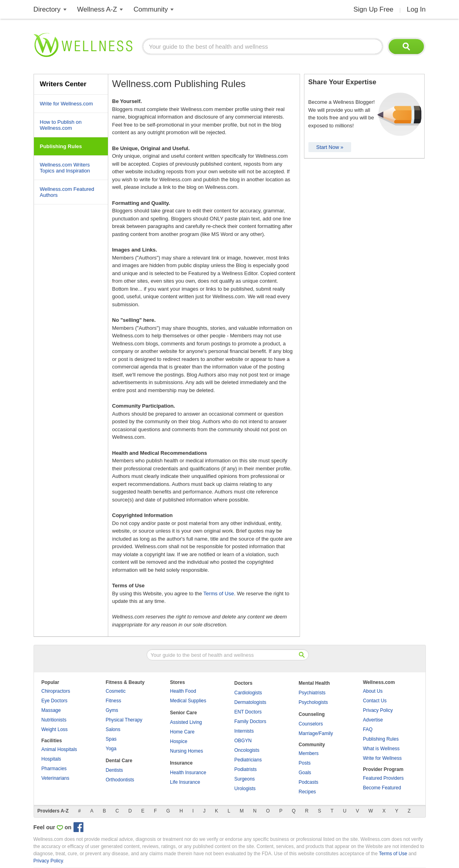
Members (309, 753)
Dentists (114, 770)
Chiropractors (56, 691)
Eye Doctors (55, 701)
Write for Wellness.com (67, 104)
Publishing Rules (381, 739)
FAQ (368, 729)
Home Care (182, 732)
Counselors (311, 724)
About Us (373, 691)
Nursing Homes (187, 751)
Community (151, 9)
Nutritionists (54, 720)
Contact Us (375, 701)
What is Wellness (382, 749)
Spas (111, 739)
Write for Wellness (382, 758)
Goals (305, 773)
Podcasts (309, 782)
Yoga (111, 749)
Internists (244, 731)
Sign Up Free (374, 9)
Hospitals (51, 759)
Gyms (112, 710)
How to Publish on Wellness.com (61, 125)
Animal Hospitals (59, 749)
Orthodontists (120, 780)
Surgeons (245, 779)
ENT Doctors (248, 712)
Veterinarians (56, 778)
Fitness (114, 701)
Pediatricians (248, 760)
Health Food (183, 691)
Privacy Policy (378, 710)
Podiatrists (246, 769)
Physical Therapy (124, 720)
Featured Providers (383, 778)
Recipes (307, 792)
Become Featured (382, 788)
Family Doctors (250, 721)
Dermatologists (250, 702)
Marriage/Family (316, 733)
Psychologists (313, 702)
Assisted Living (186, 722)
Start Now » (330, 147)
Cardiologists (248, 693)
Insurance (182, 763)
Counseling (312, 714)
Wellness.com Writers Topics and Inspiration (65, 168)
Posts (305, 763)
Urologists (245, 789)
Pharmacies (54, 769)
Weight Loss (55, 729)
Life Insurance (185, 782)
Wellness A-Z (97, 9)
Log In (416, 9)
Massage (51, 710)
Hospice (179, 741)
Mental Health (314, 683)
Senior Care (184, 713)
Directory (47, 9)
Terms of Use (219, 594)
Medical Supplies (188, 701)
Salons (113, 729)
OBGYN (243, 741)
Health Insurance (188, 773)
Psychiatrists (312, 693)
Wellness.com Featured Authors (67, 192)
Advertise (373, 720)
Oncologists (247, 750)
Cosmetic (116, 691)
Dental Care (119, 761)
